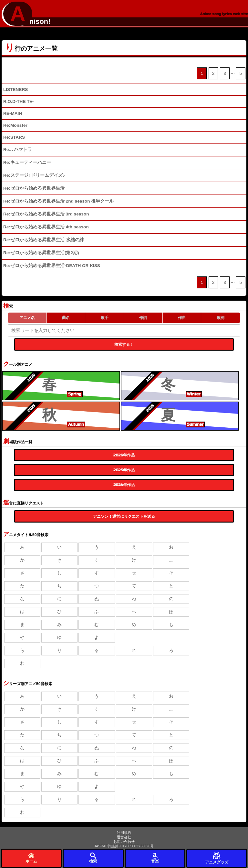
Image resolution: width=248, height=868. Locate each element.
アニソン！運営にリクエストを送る (124, 516)
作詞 (143, 318)
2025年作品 (124, 470)
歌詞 (221, 318)
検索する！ (124, 344)
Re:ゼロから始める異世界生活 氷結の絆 (44, 240)
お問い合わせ (124, 842)
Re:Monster (15, 125)
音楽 (155, 858)
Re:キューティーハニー (27, 162)
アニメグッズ (217, 858)
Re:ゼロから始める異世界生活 (34, 188)
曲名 (66, 318)
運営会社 (124, 837)
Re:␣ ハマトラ (18, 150)
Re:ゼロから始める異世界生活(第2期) (41, 253)
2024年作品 (124, 485)
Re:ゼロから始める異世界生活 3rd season (46, 214)
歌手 (105, 318)
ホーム (31, 858)
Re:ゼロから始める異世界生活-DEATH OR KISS (52, 266)
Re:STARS (14, 137)
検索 (93, 858)
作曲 (182, 318)
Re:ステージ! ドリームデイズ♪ (34, 175)
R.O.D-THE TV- (18, 101)
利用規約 (124, 833)
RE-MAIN (13, 113)
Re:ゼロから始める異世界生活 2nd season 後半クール (58, 201)
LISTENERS (15, 90)
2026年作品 (124, 455)
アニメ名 (27, 318)
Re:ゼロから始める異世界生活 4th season (46, 227)
